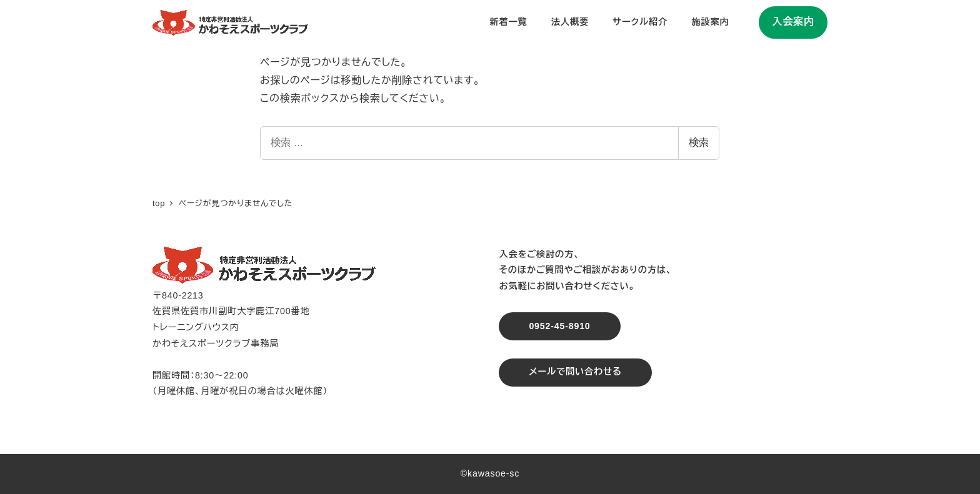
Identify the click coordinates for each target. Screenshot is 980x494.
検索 (699, 143)
